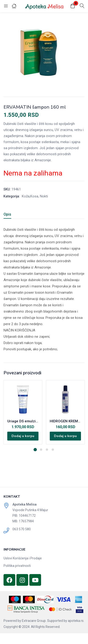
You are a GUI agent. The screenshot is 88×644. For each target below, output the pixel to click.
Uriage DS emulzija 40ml (23, 421)
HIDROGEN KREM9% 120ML (65, 421)
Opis (7, 214)
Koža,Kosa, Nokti (35, 196)
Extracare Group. (34, 621)
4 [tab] (53, 450)
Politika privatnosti (17, 566)
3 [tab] (47, 450)
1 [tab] (35, 450)
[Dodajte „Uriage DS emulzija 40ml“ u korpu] (23, 436)
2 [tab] (41, 450)
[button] (73, 6)
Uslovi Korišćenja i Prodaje (23, 558)
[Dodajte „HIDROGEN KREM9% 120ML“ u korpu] (65, 436)
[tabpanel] (23, 412)
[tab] (9, 215)
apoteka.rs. (76, 621)
